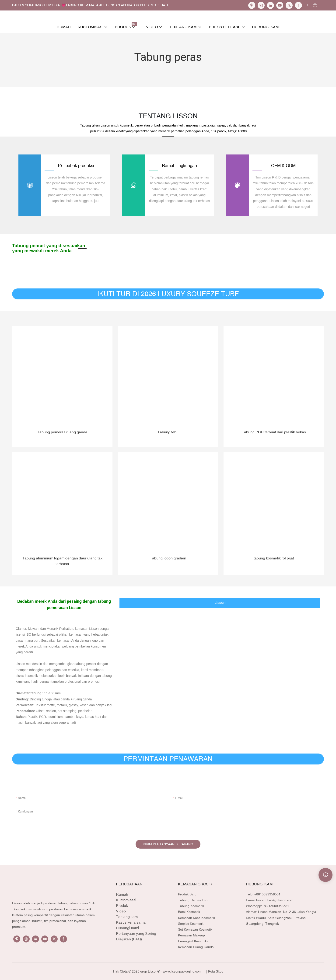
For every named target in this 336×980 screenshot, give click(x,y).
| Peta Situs (214, 971)
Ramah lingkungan (179, 165)
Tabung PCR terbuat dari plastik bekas (274, 432)
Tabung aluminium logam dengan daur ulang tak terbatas (62, 561)
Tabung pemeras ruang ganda (62, 432)
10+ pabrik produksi (76, 165)
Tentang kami (127, 916)
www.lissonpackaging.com (183, 971)
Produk (122, 905)
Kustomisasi (126, 900)
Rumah (122, 894)
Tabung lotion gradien (168, 558)
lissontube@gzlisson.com (275, 900)
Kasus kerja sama (131, 922)
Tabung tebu (168, 432)
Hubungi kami (128, 928)
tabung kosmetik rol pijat (274, 558)
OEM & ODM (283, 165)
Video (121, 911)
